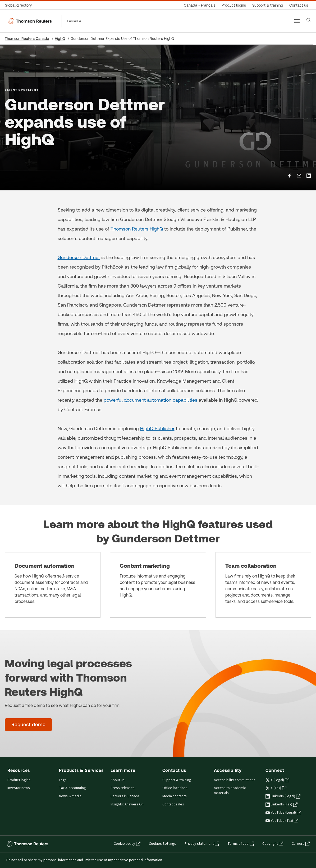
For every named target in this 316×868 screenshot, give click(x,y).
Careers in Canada (125, 796)
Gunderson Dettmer (79, 257)
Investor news (19, 788)
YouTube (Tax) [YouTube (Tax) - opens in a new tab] (282, 821)
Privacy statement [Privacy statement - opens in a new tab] (202, 844)
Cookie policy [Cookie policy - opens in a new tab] (127, 844)
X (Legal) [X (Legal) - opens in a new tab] (277, 780)
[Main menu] (297, 21)
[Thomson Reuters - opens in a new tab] (28, 844)
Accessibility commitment (234, 780)
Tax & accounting (72, 788)
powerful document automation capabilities (150, 400)
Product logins (19, 780)
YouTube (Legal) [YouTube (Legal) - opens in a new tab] (283, 813)
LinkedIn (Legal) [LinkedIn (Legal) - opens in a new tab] (283, 796)
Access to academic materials (230, 790)
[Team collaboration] (263, 585)
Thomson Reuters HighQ (137, 229)
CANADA (74, 21)
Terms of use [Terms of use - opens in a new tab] (241, 844)
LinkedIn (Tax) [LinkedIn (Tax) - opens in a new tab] (281, 804)
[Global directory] (20, 5)
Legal (63, 780)
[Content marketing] (158, 585)
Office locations (175, 788)
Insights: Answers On (127, 804)
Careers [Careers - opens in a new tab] (301, 844)
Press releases (123, 788)
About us (118, 780)
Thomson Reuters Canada (27, 39)
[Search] (309, 20)
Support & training (177, 780)
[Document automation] (53, 585)
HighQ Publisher (157, 428)
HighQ (60, 39)
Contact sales (173, 804)
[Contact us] (299, 5)
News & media (70, 796)
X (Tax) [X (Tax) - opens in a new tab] (276, 788)
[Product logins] (234, 5)
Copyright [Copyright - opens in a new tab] (273, 844)
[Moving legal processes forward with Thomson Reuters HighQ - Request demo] (28, 725)
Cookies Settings (162, 844)
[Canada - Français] (200, 5)
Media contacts (175, 796)
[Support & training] (268, 5)
